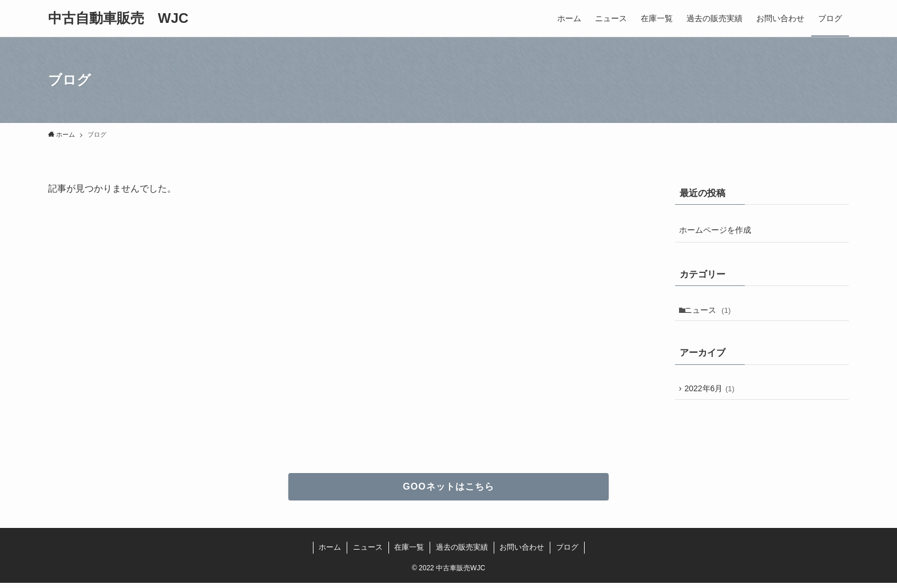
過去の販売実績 (462, 552)
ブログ (567, 552)
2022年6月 (712, 392)
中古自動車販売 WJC (118, 18)
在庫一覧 (409, 552)
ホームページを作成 (715, 230)
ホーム (330, 552)
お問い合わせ (522, 552)
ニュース (710, 311)
